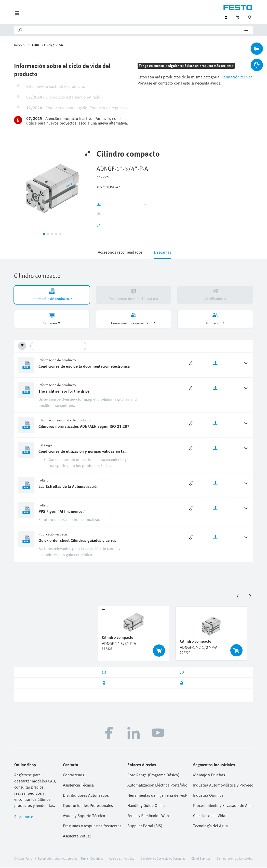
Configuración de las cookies (235, 859)
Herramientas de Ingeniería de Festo (157, 796)
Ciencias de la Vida (209, 816)
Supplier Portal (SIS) (145, 826)
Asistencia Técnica (78, 786)
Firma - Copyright (92, 859)
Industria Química (208, 796)
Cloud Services (201, 859)
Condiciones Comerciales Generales (163, 859)
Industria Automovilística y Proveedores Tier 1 (223, 786)
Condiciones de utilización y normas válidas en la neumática (81, 452)
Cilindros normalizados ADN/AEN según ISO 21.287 (84, 427)
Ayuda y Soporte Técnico (84, 816)
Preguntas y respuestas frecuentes (92, 826)
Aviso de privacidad (122, 859)
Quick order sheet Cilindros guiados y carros (77, 541)
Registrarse (24, 817)
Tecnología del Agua (210, 826)
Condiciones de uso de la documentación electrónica (84, 367)
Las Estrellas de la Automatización (69, 487)
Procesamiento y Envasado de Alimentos (223, 806)
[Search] (134, 30)
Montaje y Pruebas (209, 775)
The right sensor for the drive (64, 392)
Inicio (18, 45)
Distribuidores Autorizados (86, 796)
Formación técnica (237, 77)
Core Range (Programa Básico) (153, 775)
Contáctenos (74, 775)
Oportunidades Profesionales (88, 806)
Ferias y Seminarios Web (148, 816)
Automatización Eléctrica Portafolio (157, 786)
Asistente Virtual (77, 836)
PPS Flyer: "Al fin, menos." (62, 512)
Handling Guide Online (146, 806)
